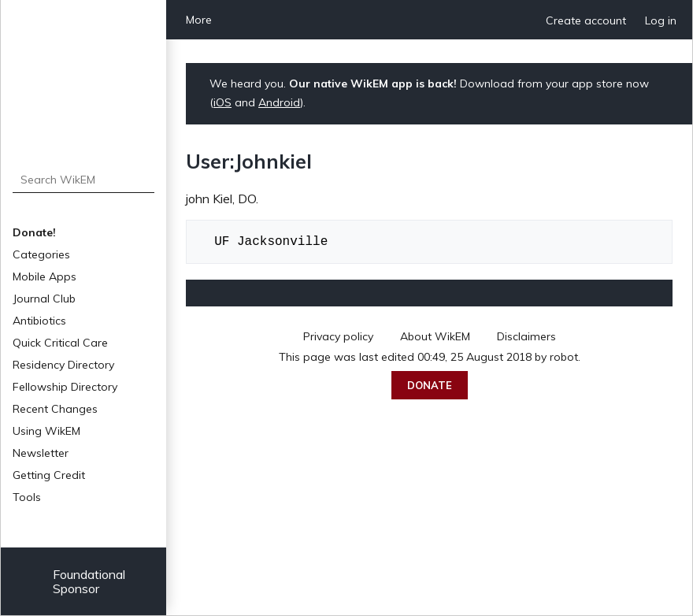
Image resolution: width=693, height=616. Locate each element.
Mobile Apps (44, 276)
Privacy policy (338, 336)
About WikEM (435, 336)
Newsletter (41, 453)
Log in (661, 20)
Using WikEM (46, 431)
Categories (41, 254)
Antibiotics (39, 321)
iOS (222, 102)
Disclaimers (526, 336)
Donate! (34, 232)
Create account (586, 20)
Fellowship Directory (65, 387)
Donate (430, 385)
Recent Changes (55, 409)
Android (279, 102)
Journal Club (44, 299)
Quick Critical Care (60, 343)
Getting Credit (49, 475)
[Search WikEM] (84, 180)
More (199, 20)
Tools (27, 497)
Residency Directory (63, 365)
